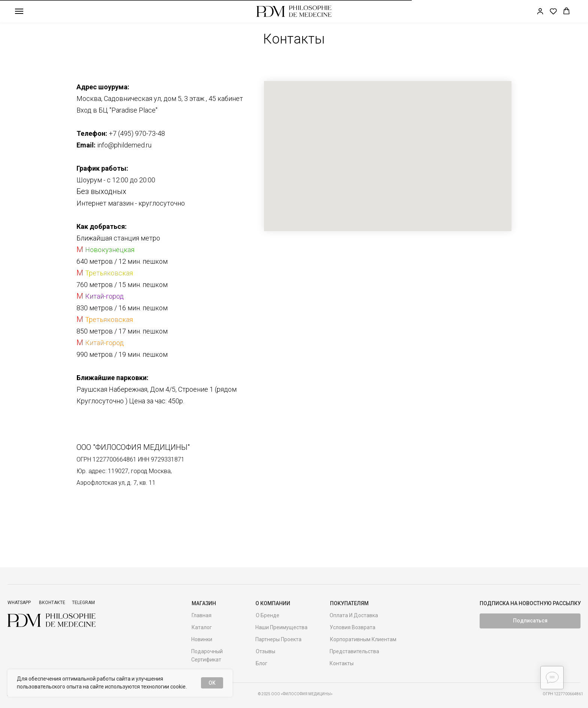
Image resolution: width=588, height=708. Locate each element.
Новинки (202, 639)
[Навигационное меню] (19, 11)
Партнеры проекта (278, 639)
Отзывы (265, 651)
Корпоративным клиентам (363, 639)
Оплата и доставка (354, 615)
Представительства (354, 651)
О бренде (268, 615)
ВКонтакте (52, 603)
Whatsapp (19, 603)
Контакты (342, 663)
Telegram (83, 603)
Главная (202, 615)
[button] (553, 11)
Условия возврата (352, 627)
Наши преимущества (281, 627)
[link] (540, 11)
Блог (262, 663)
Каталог (202, 627)
